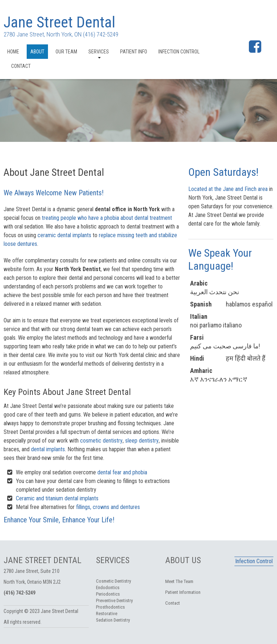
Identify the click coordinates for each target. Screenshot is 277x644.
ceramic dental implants (64, 235)
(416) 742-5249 (101, 34)
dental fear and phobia (122, 472)
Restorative (107, 613)
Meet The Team (179, 581)
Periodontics (108, 594)
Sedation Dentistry (113, 620)
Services (99, 52)
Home (13, 52)
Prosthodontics (110, 607)
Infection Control (179, 52)
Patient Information (183, 592)
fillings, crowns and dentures (108, 507)
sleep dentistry (142, 441)
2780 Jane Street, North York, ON (43, 34)
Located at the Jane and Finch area (228, 189)
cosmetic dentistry (101, 441)
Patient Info (134, 52)
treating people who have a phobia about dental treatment (107, 218)
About (37, 52)
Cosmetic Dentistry (113, 581)
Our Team (66, 52)
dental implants (48, 449)
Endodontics (108, 588)
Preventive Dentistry (114, 601)
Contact (21, 66)
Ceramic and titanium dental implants (57, 498)
